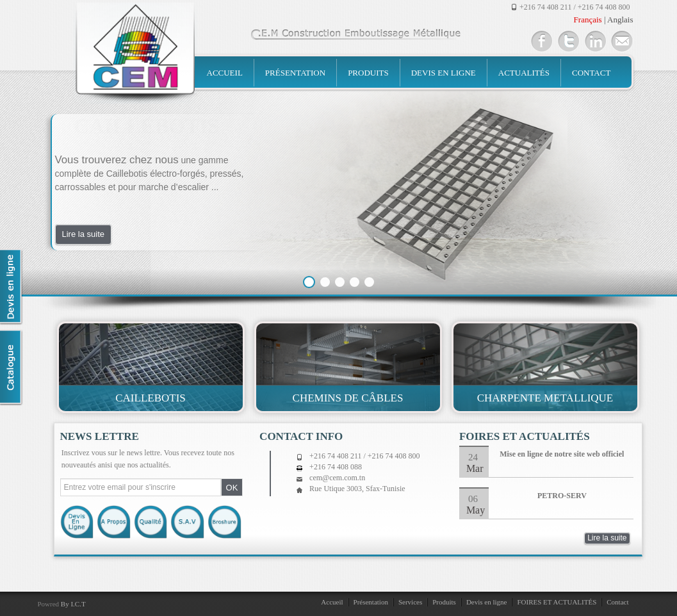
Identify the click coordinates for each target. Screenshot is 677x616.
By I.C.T (73, 604)
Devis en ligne (444, 73)
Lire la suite (83, 234)
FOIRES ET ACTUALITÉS (557, 602)
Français (588, 20)
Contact (591, 73)
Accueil (225, 73)
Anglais (620, 20)
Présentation (295, 73)
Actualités (524, 73)
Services (410, 602)
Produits (368, 73)
